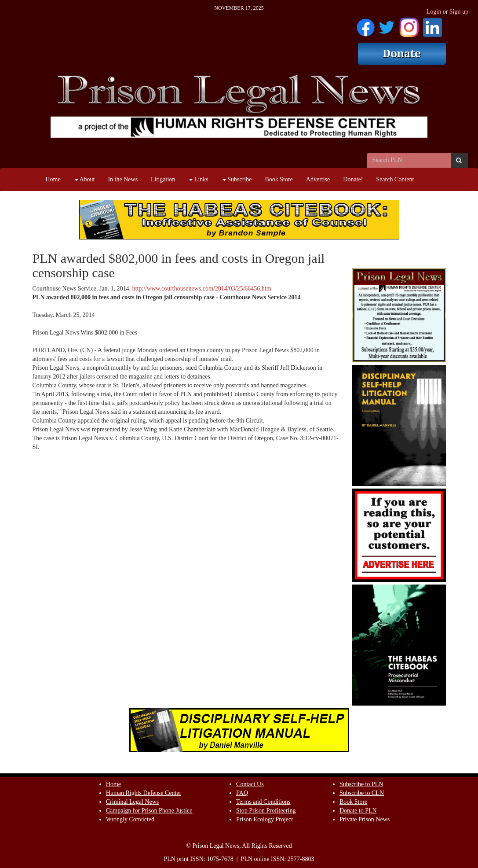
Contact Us (250, 784)
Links (199, 179)
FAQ (242, 793)
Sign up (459, 12)
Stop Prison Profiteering (266, 811)
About (85, 179)
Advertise (318, 179)
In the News (123, 179)
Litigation (163, 179)
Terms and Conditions (263, 802)
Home (53, 179)
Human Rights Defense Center (144, 793)
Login (434, 12)
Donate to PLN (358, 811)
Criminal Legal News (133, 802)
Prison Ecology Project (265, 819)
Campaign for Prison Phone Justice (149, 811)
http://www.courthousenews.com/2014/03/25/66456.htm (202, 289)
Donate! (353, 179)
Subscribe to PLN (361, 784)
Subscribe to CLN (362, 793)
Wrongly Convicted (130, 819)
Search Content (395, 179)
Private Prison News (365, 819)
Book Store (279, 179)
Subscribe (237, 179)
